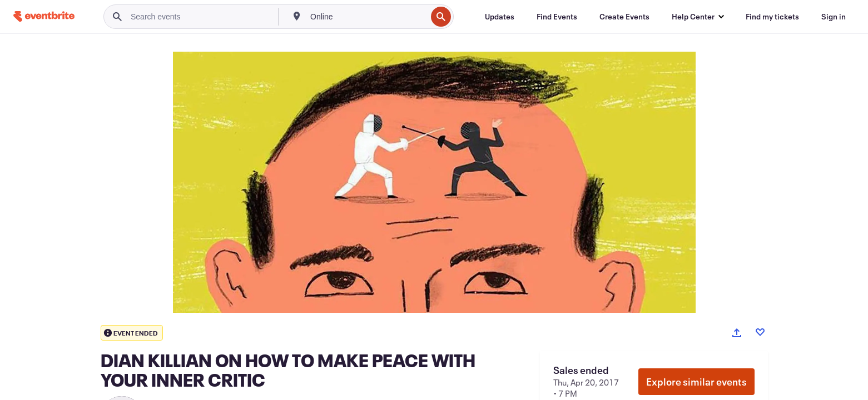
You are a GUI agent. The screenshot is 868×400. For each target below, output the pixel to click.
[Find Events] (557, 17)
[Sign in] (834, 17)
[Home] (44, 16)
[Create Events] (624, 17)
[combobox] (367, 17)
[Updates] (500, 17)
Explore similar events (696, 382)
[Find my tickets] (772, 17)
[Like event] (760, 332)
